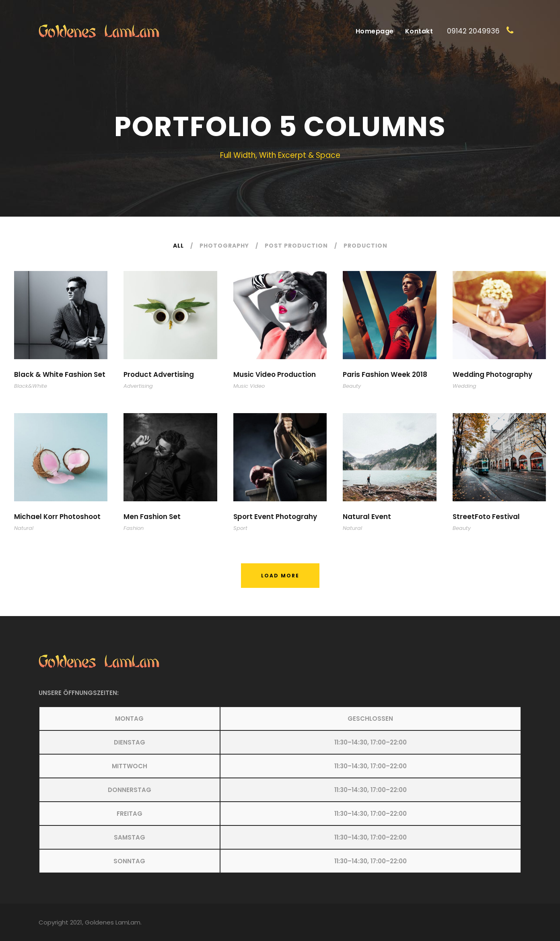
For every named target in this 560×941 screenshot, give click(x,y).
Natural (24, 528)
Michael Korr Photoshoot (57, 517)
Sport (240, 528)
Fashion (134, 528)
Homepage (375, 31)
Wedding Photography (492, 374)
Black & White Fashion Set (60, 374)
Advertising (138, 386)
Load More (280, 576)
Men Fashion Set (152, 517)
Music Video (249, 386)
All (178, 246)
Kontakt (419, 31)
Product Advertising (159, 374)
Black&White (31, 386)
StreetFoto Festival (486, 517)
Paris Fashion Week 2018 (385, 374)
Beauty (352, 386)
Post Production (296, 246)
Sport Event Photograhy (275, 517)
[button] (280, 790)
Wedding (464, 386)
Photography (224, 246)
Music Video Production (275, 374)
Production (365, 246)
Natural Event (367, 517)
